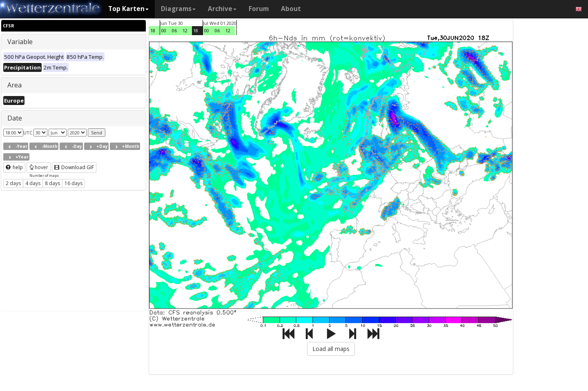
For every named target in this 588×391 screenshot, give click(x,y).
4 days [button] (33, 183)
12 (185, 30)
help (14, 167)
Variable (20, 42)
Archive (222, 9)
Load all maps (331, 349)
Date (15, 118)
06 (174, 30)
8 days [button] (52, 183)
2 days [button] (13, 183)
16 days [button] (73, 183)
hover (39, 167)
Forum (259, 9)
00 (164, 30)
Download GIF (74, 167)
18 (153, 30)
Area (14, 85)
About (291, 9)
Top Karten (128, 9)
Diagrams (178, 9)
